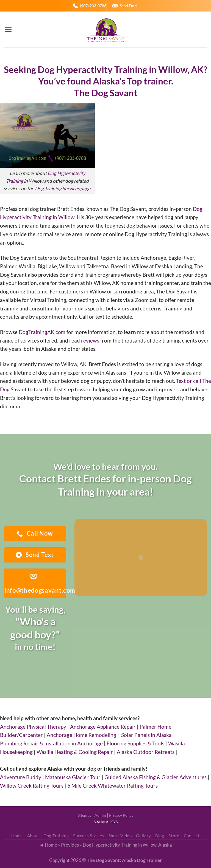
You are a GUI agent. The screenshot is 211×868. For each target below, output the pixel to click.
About (33, 836)
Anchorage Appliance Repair (103, 727)
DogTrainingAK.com (42, 332)
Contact (192, 836)
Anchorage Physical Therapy (33, 727)
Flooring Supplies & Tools (135, 743)
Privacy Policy (121, 815)
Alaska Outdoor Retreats (146, 752)
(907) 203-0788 (93, 6)
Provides (70, 845)
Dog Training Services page (63, 189)
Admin (100, 815)
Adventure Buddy (21, 777)
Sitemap (85, 815)
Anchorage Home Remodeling (81, 735)
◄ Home (48, 845)
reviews (90, 340)
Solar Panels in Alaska (146, 735)
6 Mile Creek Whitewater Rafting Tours (113, 786)
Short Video (120, 836)
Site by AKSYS (106, 822)
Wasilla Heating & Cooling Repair (75, 752)
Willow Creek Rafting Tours (32, 786)
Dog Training (56, 836)
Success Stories (89, 836)
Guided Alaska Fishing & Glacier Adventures (156, 777)
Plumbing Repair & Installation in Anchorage (51, 743)
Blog (160, 836)
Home (17, 836)
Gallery (143, 836)
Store (174, 836)
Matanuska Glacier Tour (73, 777)
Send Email (129, 6)
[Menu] (8, 29)
